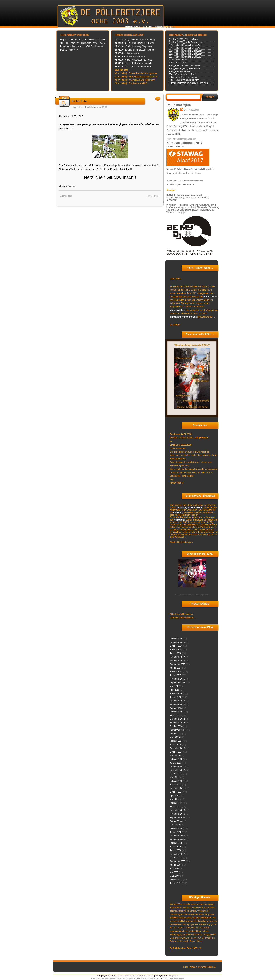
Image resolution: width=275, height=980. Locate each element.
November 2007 (178, 854)
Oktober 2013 (176, 752)
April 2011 (175, 796)
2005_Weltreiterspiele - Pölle (182, 74)
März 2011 (175, 799)
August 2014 (176, 734)
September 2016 (178, 682)
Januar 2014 (176, 745)
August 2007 (176, 865)
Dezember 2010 (178, 810)
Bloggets (173, 976)
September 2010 (178, 818)
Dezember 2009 (178, 836)
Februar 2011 (176, 803)
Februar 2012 (176, 781)
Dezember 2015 (178, 701)
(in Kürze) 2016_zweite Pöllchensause (187, 42)
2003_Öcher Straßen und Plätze (184, 80)
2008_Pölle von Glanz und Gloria (184, 65)
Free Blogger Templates (103, 978)
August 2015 (176, 708)
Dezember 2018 (178, 642)
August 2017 (176, 668)
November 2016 (178, 679)
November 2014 (178, 723)
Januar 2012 (176, 785)
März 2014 (175, 737)
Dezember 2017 (178, 657)
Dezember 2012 (178, 766)
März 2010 (175, 825)
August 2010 (176, 821)
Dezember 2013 (178, 748)
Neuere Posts (153, 196)
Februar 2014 (176, 741)
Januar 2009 (176, 847)
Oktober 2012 (176, 774)
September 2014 (178, 730)
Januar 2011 (176, 806)
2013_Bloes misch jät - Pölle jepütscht (192, 595)
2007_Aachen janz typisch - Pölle (184, 68)
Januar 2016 (176, 697)
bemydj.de (182, 212)
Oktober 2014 (176, 726)
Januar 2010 (176, 832)
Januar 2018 (176, 653)
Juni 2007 (175, 869)
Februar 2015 (176, 712)
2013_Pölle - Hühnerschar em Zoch (185, 51)
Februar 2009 (176, 843)
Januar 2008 (176, 850)
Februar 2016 (176, 694)
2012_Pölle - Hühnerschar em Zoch (185, 54)
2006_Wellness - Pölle (179, 71)
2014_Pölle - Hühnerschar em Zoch (185, 48)
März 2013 (175, 755)
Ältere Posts (66, 196)
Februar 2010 (176, 828)
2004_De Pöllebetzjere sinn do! (184, 77)
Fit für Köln (79, 101)
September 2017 (178, 664)
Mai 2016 (174, 686)
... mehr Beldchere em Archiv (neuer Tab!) (188, 83)
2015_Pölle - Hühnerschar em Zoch (185, 45)
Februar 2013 (176, 759)
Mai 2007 (174, 872)
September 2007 (178, 861)
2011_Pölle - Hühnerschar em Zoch (185, 57)
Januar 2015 (176, 715)
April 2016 (175, 690)
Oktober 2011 (176, 792)
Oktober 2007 (176, 858)
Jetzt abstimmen (197, 173)
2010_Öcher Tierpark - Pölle (182, 60)
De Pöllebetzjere (192, 110)
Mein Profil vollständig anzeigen (181, 139)
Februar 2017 (176, 672)
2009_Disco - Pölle (178, 63)
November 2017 (178, 661)
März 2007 (175, 876)
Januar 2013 (176, 763)
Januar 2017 (176, 675)
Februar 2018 (176, 650)
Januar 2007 (176, 883)
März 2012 (175, 777)
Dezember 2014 (178, 719)
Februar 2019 (176, 639)
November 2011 (178, 788)
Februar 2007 (176, 879)
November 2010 (178, 814)
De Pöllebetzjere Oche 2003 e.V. (137, 976)
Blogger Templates (128, 978)
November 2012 (178, 770)
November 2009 (178, 839)
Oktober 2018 (176, 646)
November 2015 (178, 704)
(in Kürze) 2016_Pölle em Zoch (183, 39)
